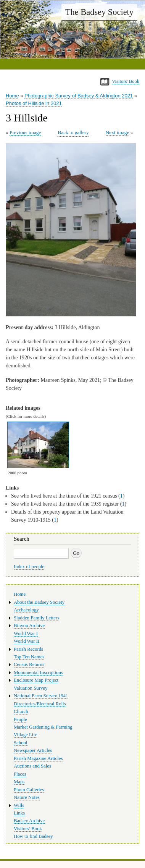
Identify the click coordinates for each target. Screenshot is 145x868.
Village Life (25, 735)
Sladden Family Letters (36, 618)
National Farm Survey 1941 (41, 696)
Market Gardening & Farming (43, 727)
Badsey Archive (29, 821)
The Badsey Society (99, 12)
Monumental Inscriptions (38, 672)
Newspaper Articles (33, 750)
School (21, 743)
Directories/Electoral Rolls (40, 704)
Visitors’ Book (28, 829)
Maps (19, 782)
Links (19, 813)
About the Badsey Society (39, 602)
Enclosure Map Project (36, 680)
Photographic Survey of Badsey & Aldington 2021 (79, 96)
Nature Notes (27, 797)
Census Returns (29, 664)
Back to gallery (73, 132)
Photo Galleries (29, 790)
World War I (26, 634)
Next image (118, 132)
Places (20, 774)
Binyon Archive (29, 626)
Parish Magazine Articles (38, 758)
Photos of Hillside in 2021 (34, 103)
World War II (27, 641)
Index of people (29, 567)
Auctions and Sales (32, 766)
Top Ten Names (29, 657)
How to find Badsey (33, 836)
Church (21, 711)
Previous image (25, 132)
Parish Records (28, 649)
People (20, 719)
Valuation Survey (31, 688)
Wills (19, 805)
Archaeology (26, 610)
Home (12, 96)
